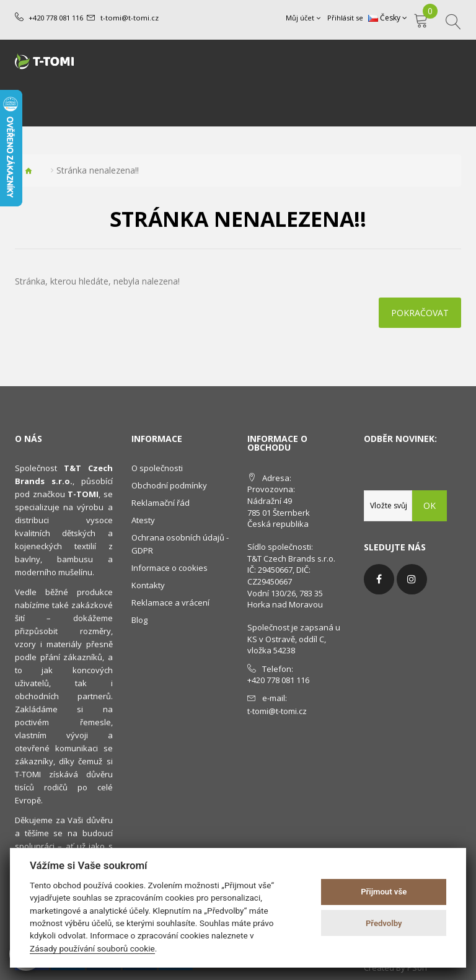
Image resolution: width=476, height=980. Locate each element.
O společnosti (157, 468)
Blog (139, 620)
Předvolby (384, 923)
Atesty (143, 520)
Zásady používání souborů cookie (92, 948)
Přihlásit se (345, 18)
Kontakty (148, 585)
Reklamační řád (161, 503)
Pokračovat (420, 313)
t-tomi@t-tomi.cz (129, 18)
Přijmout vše (384, 892)
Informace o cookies (170, 568)
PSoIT (418, 968)
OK (430, 505)
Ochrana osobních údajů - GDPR (180, 544)
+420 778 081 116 (56, 18)
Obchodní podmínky (169, 485)
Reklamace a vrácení (170, 603)
